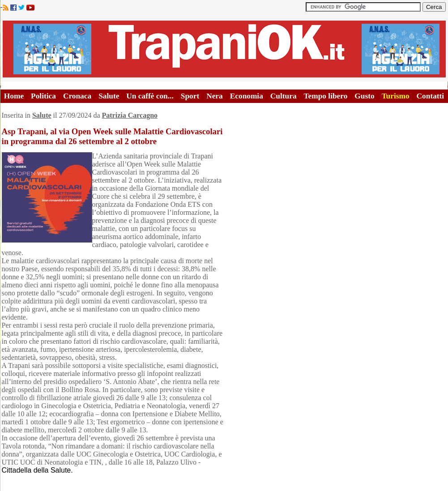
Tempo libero (326, 96)
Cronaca (77, 96)
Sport (190, 96)
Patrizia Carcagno (130, 115)
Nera (215, 96)
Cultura (284, 96)
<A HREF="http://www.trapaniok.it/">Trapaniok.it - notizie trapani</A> (224, 49)
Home (14, 96)
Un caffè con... (150, 96)
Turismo (396, 96)
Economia (247, 96)
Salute (109, 96)
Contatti (431, 96)
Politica (43, 96)
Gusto (364, 96)
